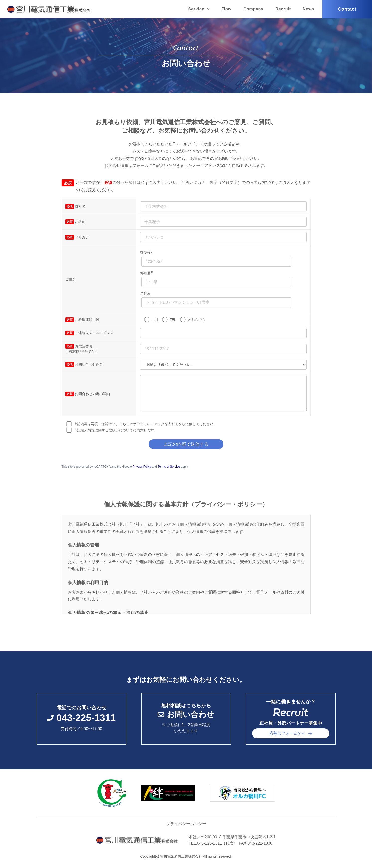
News (308, 9)
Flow (226, 9)
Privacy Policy (142, 467)
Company (253, 9)
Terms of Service (169, 467)
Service (199, 9)
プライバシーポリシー (186, 824)
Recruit (283, 9)
